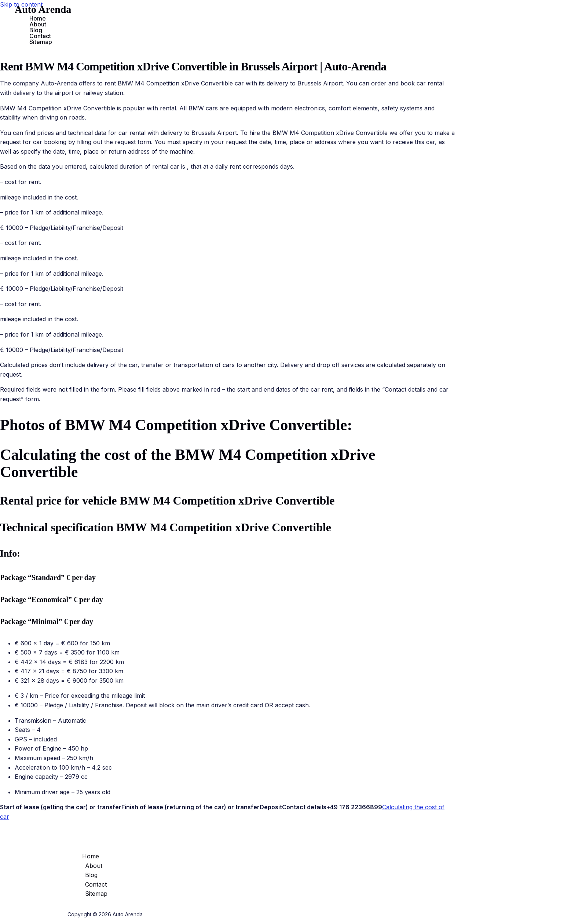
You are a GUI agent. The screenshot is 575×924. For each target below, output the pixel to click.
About (38, 24)
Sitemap (41, 42)
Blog (36, 30)
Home (38, 18)
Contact (40, 36)
